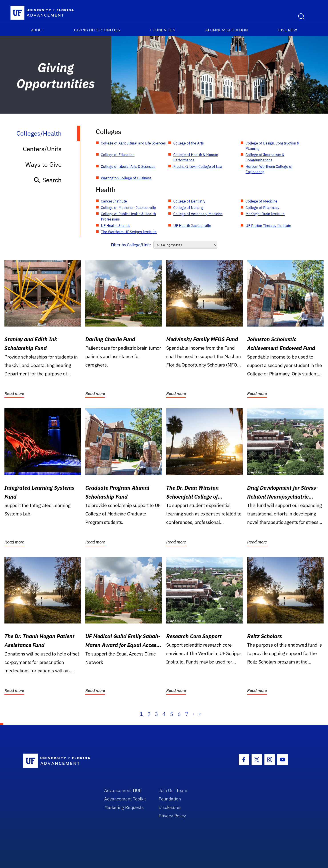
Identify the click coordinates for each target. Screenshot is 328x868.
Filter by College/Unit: (131, 245)
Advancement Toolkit (125, 799)
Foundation (163, 30)
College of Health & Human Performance (196, 157)
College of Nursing (188, 208)
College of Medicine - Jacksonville (128, 208)
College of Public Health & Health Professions (128, 216)
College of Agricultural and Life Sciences (133, 143)
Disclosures (170, 807)
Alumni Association (227, 30)
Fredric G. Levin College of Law (198, 166)
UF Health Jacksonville (192, 226)
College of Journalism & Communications (265, 157)
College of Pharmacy (262, 208)
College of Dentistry (189, 201)
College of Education (118, 155)
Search (47, 180)
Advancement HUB (123, 790)
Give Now (287, 30)
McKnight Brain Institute (265, 214)
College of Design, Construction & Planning (272, 146)
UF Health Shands (116, 226)
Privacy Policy (172, 816)
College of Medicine (261, 201)
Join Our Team (173, 790)
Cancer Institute (114, 201)
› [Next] (193, 714)
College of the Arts (189, 143)
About (38, 30)
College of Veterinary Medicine (198, 214)
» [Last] (200, 714)
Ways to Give (43, 164)
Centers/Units (42, 149)
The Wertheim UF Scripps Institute (129, 232)
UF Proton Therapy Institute (268, 226)
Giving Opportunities (97, 30)
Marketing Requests (124, 807)
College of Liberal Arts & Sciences (128, 166)
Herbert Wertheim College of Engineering (269, 169)
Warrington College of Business (126, 178)
